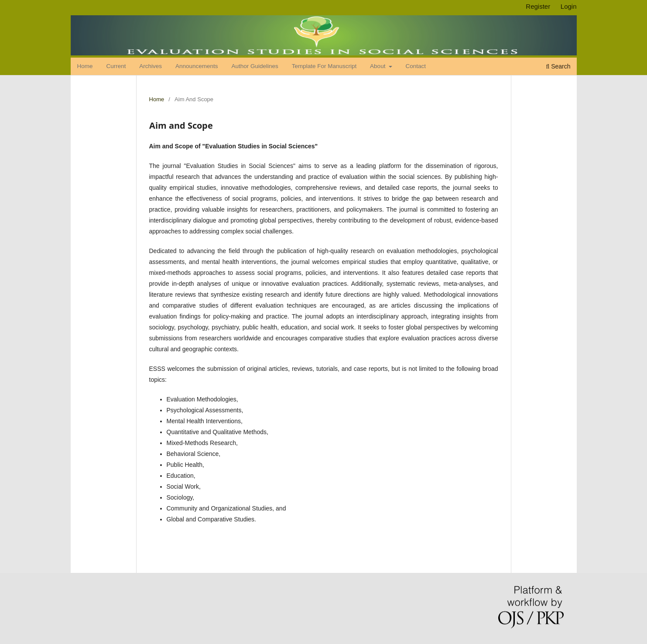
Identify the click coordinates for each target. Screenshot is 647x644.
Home (85, 66)
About (378, 66)
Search (558, 66)
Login (569, 6)
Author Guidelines (255, 66)
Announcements (197, 66)
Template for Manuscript (324, 66)
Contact (416, 66)
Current (116, 66)
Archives (151, 66)
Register (538, 6)
